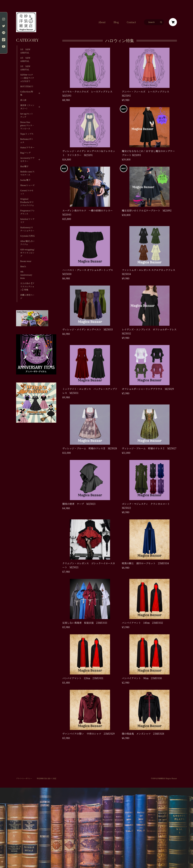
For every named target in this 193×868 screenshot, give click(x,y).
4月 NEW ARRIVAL (25, 59)
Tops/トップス (27, 134)
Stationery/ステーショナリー (27, 229)
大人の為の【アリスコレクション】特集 (27, 286)
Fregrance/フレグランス (27, 212)
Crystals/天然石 (28, 236)
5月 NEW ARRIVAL (25, 51)
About (102, 22)
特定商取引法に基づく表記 (47, 778)
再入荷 (23, 100)
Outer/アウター (27, 147)
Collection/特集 (27, 93)
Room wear (26, 261)
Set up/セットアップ (27, 115)
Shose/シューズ (27, 185)
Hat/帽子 (24, 166)
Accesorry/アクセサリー (27, 159)
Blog (116, 22)
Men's (23, 266)
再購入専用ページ (27, 296)
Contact (131, 22)
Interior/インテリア (27, 221)
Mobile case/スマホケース (27, 173)
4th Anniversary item (26, 275)
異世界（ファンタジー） (27, 107)
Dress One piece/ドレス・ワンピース (27, 125)
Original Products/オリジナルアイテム (27, 202)
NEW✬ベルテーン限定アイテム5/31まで (27, 78)
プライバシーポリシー (24, 778)
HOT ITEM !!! (27, 86)
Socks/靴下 (25, 180)
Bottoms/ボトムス (27, 141)
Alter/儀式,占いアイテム (27, 243)
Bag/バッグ (25, 153)
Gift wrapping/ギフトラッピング (27, 253)
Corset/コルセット (27, 192)
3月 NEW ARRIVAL (25, 68)
